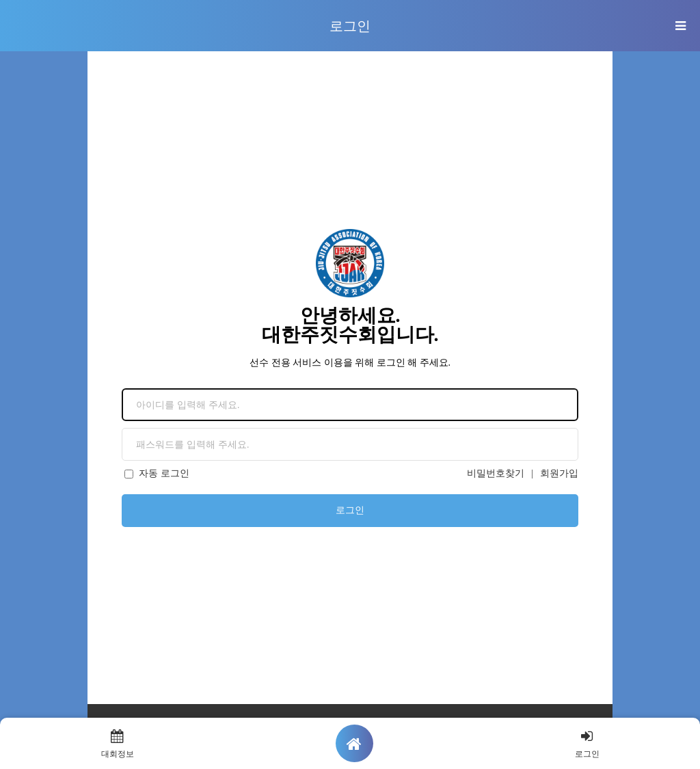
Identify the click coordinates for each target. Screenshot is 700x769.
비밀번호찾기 (496, 474)
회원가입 (559, 474)
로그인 (350, 510)
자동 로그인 (157, 473)
